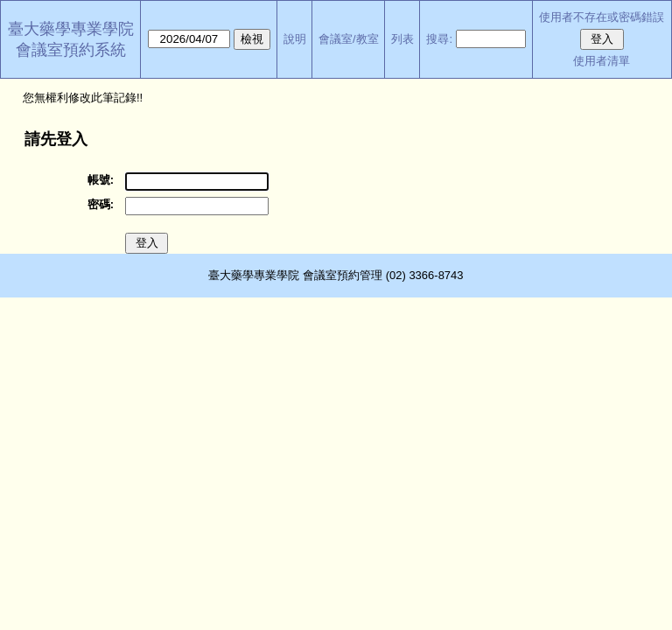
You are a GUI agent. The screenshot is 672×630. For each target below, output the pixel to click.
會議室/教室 (349, 39)
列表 (402, 39)
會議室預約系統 (71, 50)
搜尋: (439, 39)
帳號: (101, 180)
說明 (295, 39)
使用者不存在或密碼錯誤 (602, 17)
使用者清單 (602, 61)
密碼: (101, 204)
